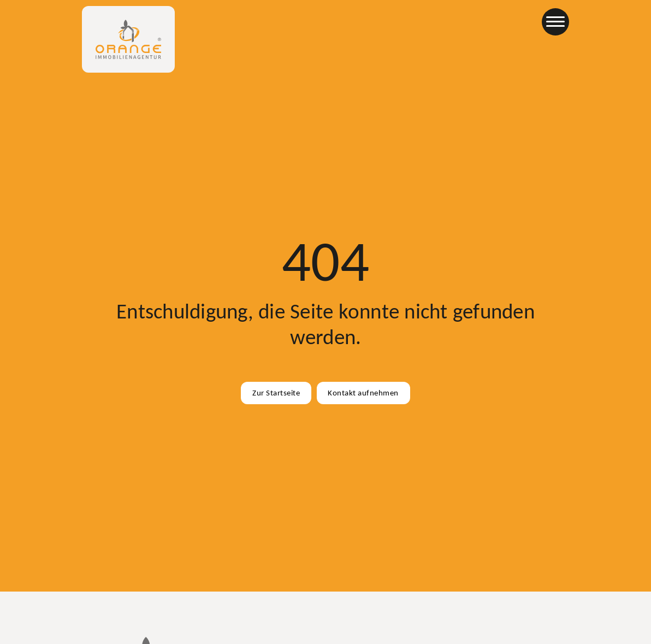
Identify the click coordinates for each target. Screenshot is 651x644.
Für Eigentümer (297, 25)
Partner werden (513, 25)
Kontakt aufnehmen (363, 393)
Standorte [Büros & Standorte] (362, 25)
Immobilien (229, 25)
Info (405, 25)
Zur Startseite (276, 393)
